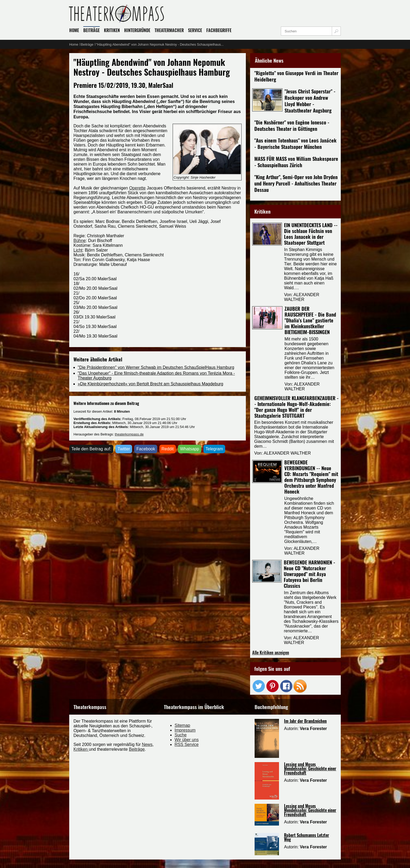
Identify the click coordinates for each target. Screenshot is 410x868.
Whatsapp (190, 449)
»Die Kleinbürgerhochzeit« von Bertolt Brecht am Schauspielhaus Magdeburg (151, 384)
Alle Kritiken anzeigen (271, 653)
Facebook (146, 449)
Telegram (214, 449)
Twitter (124, 449)
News (147, 744)
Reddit (168, 449)
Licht (78, 250)
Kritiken (81, 749)
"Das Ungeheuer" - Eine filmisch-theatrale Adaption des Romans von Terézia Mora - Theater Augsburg (156, 376)
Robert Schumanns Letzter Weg (307, 837)
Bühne (80, 241)
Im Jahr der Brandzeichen (305, 721)
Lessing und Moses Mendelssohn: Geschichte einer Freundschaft (310, 768)
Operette (137, 188)
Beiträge (137, 749)
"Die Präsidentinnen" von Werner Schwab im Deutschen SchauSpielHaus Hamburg (156, 367)
